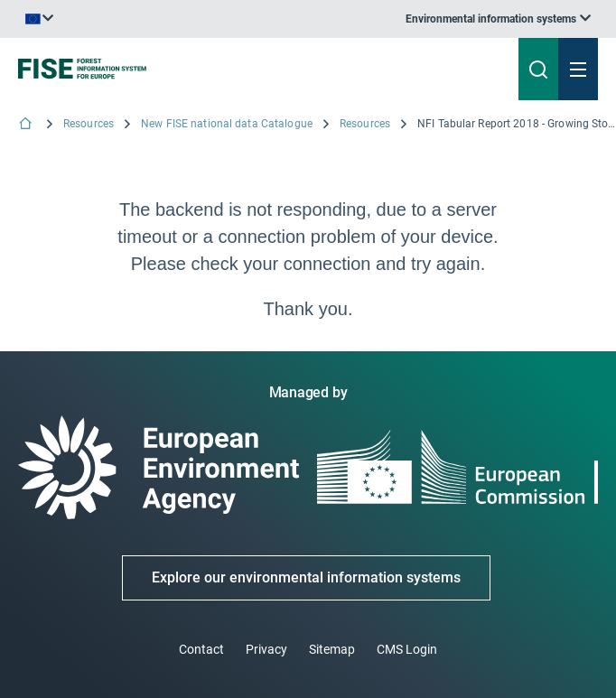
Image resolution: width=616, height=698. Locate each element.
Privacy (266, 649)
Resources (89, 124)
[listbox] (498, 19)
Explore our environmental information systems (306, 577)
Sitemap (332, 649)
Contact (201, 649)
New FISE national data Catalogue (227, 124)
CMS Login (407, 649)
